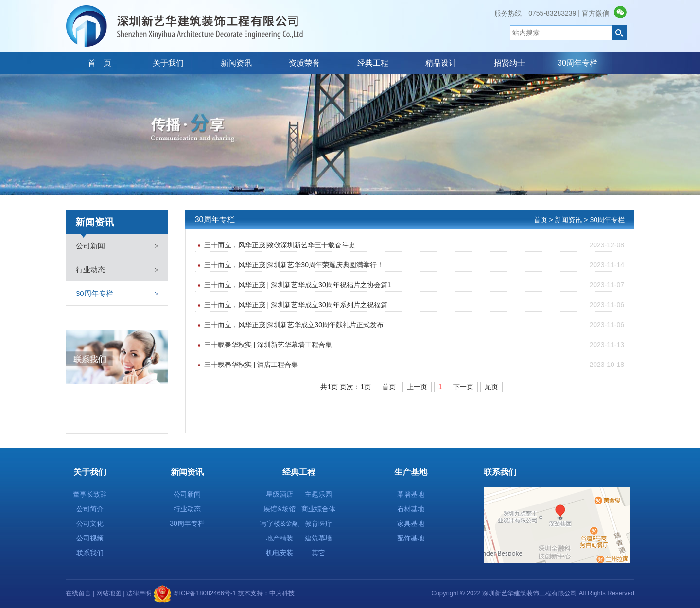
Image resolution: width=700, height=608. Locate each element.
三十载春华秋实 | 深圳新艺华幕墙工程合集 (414, 345)
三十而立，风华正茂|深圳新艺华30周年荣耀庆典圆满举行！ (414, 265)
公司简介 (90, 509)
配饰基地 (411, 538)
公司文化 (90, 523)
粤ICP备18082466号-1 (204, 593)
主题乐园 (318, 494)
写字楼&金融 (279, 523)
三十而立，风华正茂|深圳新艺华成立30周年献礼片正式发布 (414, 325)
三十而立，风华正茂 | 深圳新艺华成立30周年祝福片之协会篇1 (414, 285)
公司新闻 (90, 246)
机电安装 (280, 553)
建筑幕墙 (318, 538)
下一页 (463, 387)
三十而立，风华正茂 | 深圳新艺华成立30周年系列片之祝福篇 (414, 305)
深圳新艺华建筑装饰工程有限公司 (184, 26)
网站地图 (109, 593)
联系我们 (90, 553)
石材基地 (411, 509)
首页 (389, 387)
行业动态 (90, 269)
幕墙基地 (411, 494)
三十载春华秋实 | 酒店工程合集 (414, 365)
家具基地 (411, 523)
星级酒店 (280, 494)
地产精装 (280, 538)
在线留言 (78, 593)
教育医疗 (318, 523)
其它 (318, 553)
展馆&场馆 (279, 509)
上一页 (417, 387)
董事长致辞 (90, 494)
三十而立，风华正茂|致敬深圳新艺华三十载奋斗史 (414, 245)
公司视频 (90, 538)
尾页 (491, 387)
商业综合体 (318, 509)
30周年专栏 (95, 293)
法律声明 (139, 593)
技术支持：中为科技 (266, 593)
